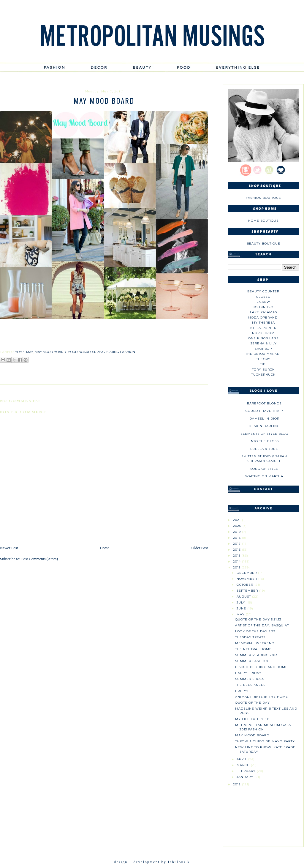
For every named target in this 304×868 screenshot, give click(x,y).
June (242, 608)
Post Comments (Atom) (40, 559)
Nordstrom (263, 333)
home (20, 352)
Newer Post (9, 548)
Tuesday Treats (250, 637)
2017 (237, 544)
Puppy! (242, 691)
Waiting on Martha (264, 476)
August (244, 597)
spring (98, 352)
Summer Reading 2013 (256, 655)
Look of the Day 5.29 (255, 631)
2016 (237, 550)
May (241, 614)
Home (105, 548)
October (246, 585)
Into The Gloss (264, 441)
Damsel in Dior (264, 419)
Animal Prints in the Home (262, 697)
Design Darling (264, 426)
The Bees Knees (250, 685)
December (247, 573)
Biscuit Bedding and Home (261, 667)
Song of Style (264, 469)
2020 (238, 526)
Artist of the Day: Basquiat (262, 625)
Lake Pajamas (263, 312)
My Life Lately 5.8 (252, 719)
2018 (237, 538)
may (30, 352)
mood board (79, 352)
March (244, 765)
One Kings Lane (263, 338)
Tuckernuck (263, 375)
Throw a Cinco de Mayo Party (265, 741)
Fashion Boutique (263, 198)
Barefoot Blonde (264, 403)
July (242, 602)
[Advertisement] (263, 814)
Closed (263, 297)
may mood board (50, 352)
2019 (237, 532)
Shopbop (263, 349)
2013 (237, 567)
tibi (263, 364)
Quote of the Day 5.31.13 (258, 619)
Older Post (200, 548)
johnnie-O (263, 307)
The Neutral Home (253, 649)
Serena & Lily (263, 343)
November (247, 579)
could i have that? (264, 411)
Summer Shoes (250, 679)
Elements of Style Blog (264, 434)
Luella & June (264, 449)
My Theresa (263, 323)
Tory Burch (263, 370)
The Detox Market (263, 354)
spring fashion (121, 352)
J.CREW (263, 302)
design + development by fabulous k (152, 862)
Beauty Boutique (263, 244)
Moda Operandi (263, 318)
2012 (237, 784)
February (247, 771)
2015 (237, 556)
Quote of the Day (252, 703)
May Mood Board (252, 735)
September (248, 591)
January (246, 777)
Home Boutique (263, 221)
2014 (237, 561)
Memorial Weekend (255, 643)
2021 (237, 520)
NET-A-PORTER (263, 328)
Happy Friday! (249, 673)
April (242, 759)
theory (263, 359)
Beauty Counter (263, 291)
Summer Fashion (252, 661)
